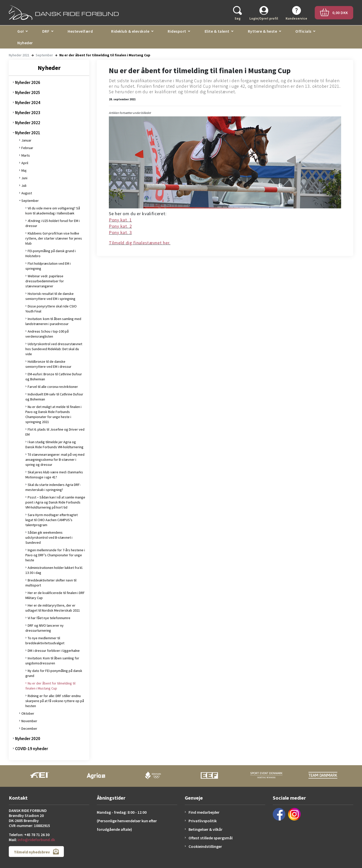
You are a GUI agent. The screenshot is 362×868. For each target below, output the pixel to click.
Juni (24, 178)
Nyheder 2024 (28, 103)
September (44, 55)
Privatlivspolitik (203, 821)
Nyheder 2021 (19, 55)
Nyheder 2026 (28, 82)
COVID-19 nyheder (32, 749)
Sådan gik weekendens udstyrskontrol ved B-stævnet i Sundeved (49, 537)
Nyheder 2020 (28, 739)
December (29, 728)
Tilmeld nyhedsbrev (36, 852)
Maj (24, 170)
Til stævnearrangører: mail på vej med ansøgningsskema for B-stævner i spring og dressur (55, 460)
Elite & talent (217, 31)
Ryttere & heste (263, 31)
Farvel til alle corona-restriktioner (53, 387)
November (29, 721)
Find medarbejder (204, 812)
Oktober (28, 713)
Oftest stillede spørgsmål (211, 838)
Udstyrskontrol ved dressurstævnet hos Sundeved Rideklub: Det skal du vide (54, 349)
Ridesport (177, 31)
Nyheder (25, 43)
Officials (303, 31)
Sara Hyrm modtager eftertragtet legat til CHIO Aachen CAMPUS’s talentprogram (52, 520)
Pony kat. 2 (120, 226)
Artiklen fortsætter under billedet (130, 113)
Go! (21, 31)
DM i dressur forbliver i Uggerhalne (54, 651)
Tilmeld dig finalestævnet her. (140, 243)
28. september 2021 (122, 99)
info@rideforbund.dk (36, 840)
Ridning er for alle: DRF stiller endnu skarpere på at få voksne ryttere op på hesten (55, 701)
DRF (46, 31)
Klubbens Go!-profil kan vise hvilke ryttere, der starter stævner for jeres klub (54, 238)
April (25, 163)
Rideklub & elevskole (130, 31)
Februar (27, 148)
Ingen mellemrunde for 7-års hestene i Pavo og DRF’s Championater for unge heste (55, 555)
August (27, 193)
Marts (26, 155)
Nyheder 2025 (28, 93)
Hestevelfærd (80, 31)
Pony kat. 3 (120, 232)
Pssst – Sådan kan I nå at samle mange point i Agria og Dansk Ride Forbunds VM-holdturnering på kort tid (55, 502)
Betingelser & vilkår (206, 829)
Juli (24, 186)
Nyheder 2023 (28, 113)
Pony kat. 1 (120, 220)
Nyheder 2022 (28, 123)
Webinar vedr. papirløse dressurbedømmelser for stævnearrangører (45, 281)
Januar (26, 140)
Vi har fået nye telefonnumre (49, 618)
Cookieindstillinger (205, 846)
